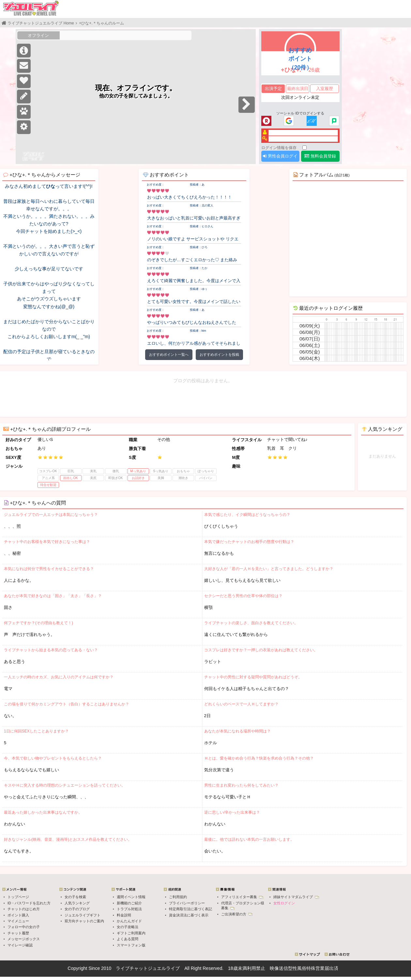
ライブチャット (132, 968)
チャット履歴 (18, 933)
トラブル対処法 (129, 909)
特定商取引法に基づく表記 (190, 909)
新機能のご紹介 (129, 903)
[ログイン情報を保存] (304, 148)
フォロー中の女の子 (24, 927)
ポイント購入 (18, 915)
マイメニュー (18, 921)
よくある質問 (128, 939)
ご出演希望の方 (237, 914)
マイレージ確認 (20, 945)
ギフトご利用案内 (131, 933)
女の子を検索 (75, 897)
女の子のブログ (77, 909)
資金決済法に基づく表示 (189, 915)
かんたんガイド (129, 921)
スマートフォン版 (131, 945)
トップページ (18, 897)
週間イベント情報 (131, 897)
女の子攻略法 (128, 927)
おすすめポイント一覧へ (169, 354)
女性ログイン (284, 903)
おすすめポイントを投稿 (219, 354)
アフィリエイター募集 (242, 897)
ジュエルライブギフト (83, 915)
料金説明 (124, 915)
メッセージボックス (24, 939)
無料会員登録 (320, 156)
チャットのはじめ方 (24, 909)
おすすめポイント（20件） (300, 59)
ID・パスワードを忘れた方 (29, 903)
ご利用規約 (178, 897)
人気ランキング (77, 903)
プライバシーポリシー (187, 903)
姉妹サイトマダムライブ (296, 897)
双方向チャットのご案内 (84, 921)
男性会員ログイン (280, 158)
